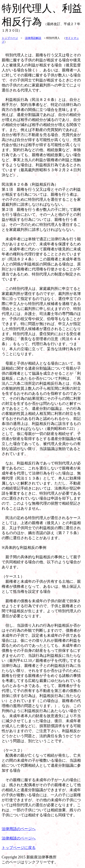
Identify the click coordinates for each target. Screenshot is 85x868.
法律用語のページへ (19, 829)
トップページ (10, 38)
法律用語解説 (33, 38)
